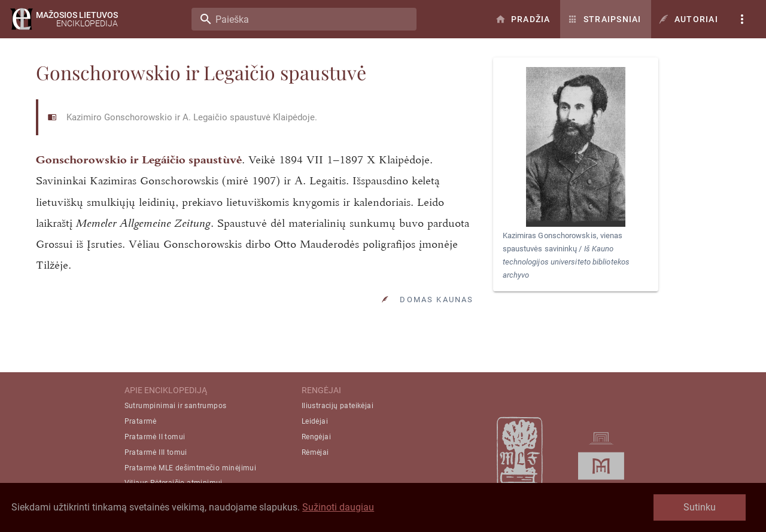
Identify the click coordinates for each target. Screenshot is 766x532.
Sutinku (700, 507)
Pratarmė (141, 421)
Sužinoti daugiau (338, 507)
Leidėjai (315, 421)
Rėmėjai (315, 452)
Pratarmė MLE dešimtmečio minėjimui (191, 468)
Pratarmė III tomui (156, 452)
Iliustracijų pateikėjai (338, 406)
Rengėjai (316, 437)
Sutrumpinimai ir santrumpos (176, 406)
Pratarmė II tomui (155, 437)
